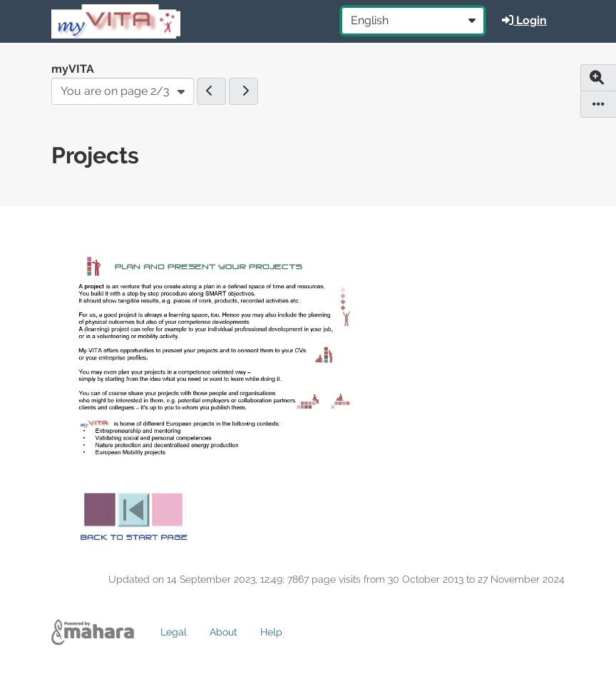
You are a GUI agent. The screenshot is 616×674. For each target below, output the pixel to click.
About (224, 632)
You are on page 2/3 (115, 91)
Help (271, 632)
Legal (174, 632)
